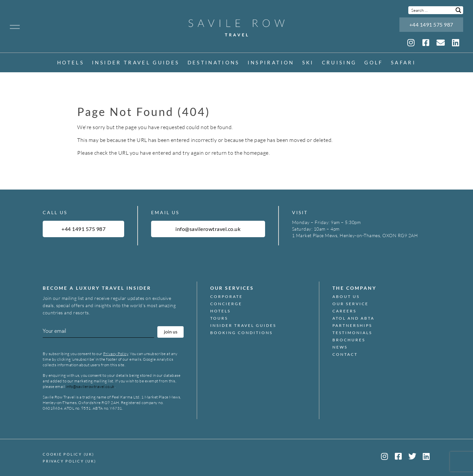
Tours (219, 318)
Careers (344, 311)
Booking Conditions (241, 333)
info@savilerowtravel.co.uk (90, 386)
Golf (373, 63)
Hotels (71, 63)
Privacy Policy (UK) (69, 461)
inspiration (271, 63)
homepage (256, 153)
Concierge (226, 304)
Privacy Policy (116, 354)
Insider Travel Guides (136, 63)
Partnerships (352, 326)
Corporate (226, 297)
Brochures (349, 340)
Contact (345, 354)
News (340, 347)
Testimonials (352, 333)
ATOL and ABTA (353, 318)
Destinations (214, 63)
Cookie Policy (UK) (68, 454)
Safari (403, 63)
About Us (346, 297)
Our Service (350, 304)
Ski (308, 63)
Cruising (339, 63)
